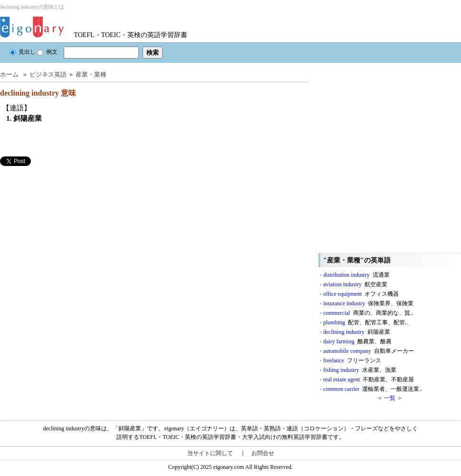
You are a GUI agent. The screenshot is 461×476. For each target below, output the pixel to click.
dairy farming (357, 341)
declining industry (357, 332)
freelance (352, 360)
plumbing (365, 322)
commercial (368, 313)
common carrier (373, 389)
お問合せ (263, 453)
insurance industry (368, 303)
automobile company (369, 351)
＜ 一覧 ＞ (390, 398)
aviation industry (355, 284)
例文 (47, 52)
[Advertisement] (89, 262)
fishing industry (360, 370)
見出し (23, 52)
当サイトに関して (210, 453)
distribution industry (356, 275)
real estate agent (369, 379)
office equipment (361, 294)
